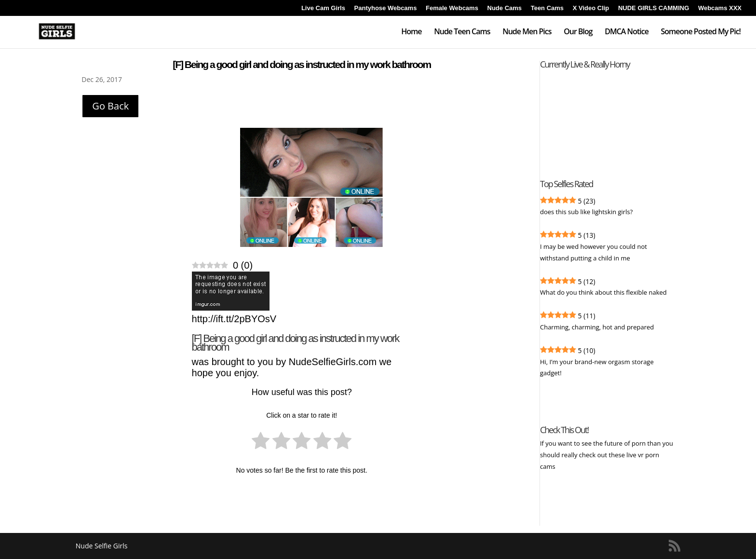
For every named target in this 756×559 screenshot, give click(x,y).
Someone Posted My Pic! (701, 32)
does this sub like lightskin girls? (586, 212)
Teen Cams (547, 8)
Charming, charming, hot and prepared (597, 327)
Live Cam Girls (323, 8)
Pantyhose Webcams (386, 8)
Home (411, 32)
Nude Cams (505, 8)
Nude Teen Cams (462, 32)
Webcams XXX (720, 8)
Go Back (110, 106)
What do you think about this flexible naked (603, 292)
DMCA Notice (627, 32)
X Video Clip (591, 8)
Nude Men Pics (527, 32)
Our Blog (578, 32)
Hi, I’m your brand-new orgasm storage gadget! (597, 368)
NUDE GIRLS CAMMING (654, 8)
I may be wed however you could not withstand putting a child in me (594, 252)
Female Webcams (452, 8)
